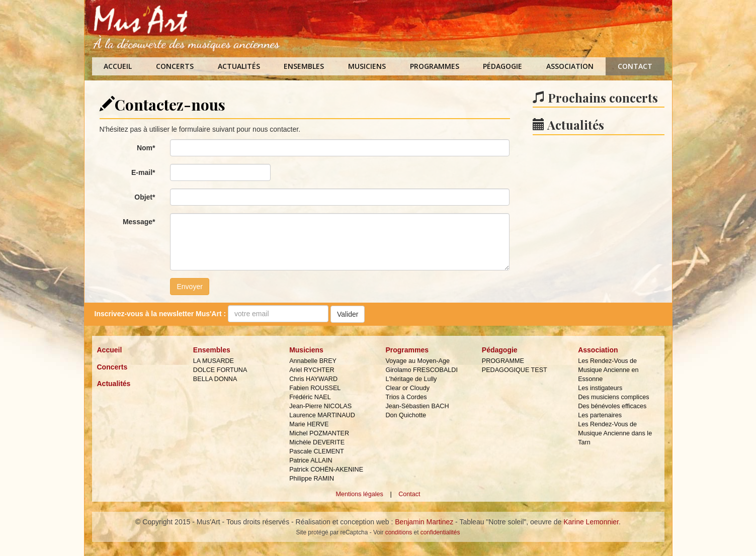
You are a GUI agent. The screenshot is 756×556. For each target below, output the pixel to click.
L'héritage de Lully (411, 379)
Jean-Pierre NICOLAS (320, 406)
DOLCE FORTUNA (220, 370)
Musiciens (367, 66)
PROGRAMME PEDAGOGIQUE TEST (515, 365)
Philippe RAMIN (312, 479)
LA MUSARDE (214, 361)
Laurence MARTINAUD (322, 415)
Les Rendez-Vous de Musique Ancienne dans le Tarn (615, 433)
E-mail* (143, 172)
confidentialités (440, 532)
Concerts (175, 66)
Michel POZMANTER (319, 433)
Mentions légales (359, 494)
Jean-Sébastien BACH (417, 406)
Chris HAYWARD (313, 379)
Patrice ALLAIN (311, 460)
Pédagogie (502, 66)
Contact (635, 66)
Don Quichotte (406, 415)
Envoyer (189, 287)
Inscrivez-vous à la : (160, 314)
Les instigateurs (600, 388)
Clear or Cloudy (407, 388)
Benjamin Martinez (424, 522)
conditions (399, 532)
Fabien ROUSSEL (315, 388)
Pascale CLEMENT (316, 451)
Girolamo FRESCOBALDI (421, 370)
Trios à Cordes (406, 397)
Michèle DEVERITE (317, 442)
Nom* (146, 148)
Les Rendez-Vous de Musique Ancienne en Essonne (608, 370)
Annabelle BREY (313, 361)
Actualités (239, 66)
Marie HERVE (309, 424)
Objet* (145, 197)
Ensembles (304, 66)
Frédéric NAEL (310, 397)
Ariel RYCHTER (312, 370)
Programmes (435, 66)
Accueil (118, 66)
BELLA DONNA (215, 379)
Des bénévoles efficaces (612, 406)
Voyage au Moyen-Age (417, 361)
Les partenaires (600, 415)
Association (570, 66)
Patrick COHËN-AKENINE (326, 470)
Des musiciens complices (613, 397)
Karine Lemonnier (591, 522)
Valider (348, 314)
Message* (139, 222)
